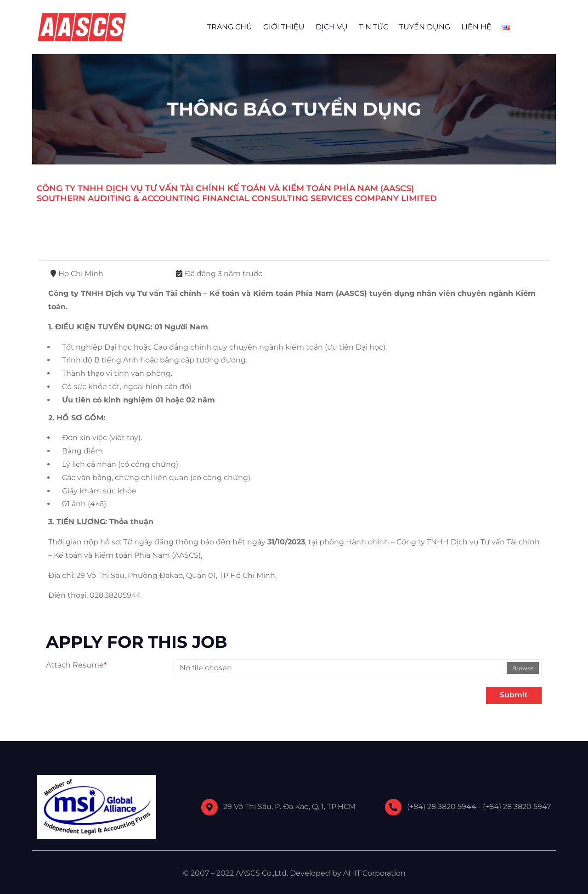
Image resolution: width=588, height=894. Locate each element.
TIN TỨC (373, 27)
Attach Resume (76, 665)
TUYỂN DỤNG (425, 27)
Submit (514, 695)
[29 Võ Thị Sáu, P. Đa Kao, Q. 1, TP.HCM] (209, 807)
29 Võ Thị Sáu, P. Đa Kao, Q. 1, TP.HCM (289, 806)
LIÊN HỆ (476, 27)
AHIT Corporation (374, 873)
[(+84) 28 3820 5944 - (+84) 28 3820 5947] (393, 807)
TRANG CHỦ (230, 27)
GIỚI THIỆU (284, 27)
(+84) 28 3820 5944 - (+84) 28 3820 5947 (479, 806)
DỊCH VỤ (332, 27)
